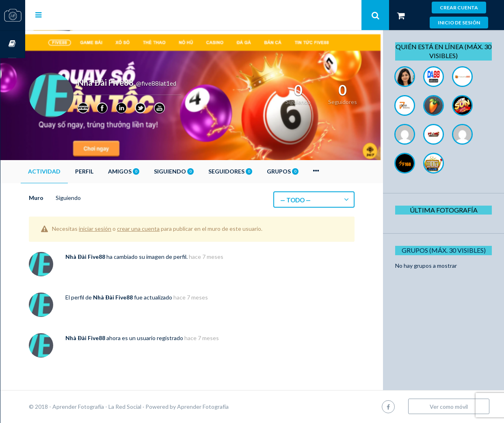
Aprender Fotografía (228, 407)
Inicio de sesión (459, 23)
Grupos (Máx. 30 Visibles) (447, 250)
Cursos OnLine (13, 44)
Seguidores (255, 171)
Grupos (307, 171)
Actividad (69, 171)
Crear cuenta (459, 8)
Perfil (109, 171)
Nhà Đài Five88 (110, 257)
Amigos (148, 171)
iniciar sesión (120, 229)
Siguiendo (199, 171)
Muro (61, 198)
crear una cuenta (163, 229)
